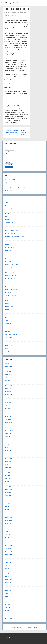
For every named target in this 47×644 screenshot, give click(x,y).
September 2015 (9, 526)
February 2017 (9, 484)
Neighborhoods (9, 281)
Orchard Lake (8, 292)
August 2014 (8, 563)
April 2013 (8, 607)
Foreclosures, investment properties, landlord (15, 236)
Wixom (7, 348)
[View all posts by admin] (7, 12)
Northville (7, 284)
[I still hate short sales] (21, 12)
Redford (7, 304)
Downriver (8, 225)
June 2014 (8, 568)
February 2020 (9, 394)
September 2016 (9, 495)
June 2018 (8, 439)
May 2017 (8, 476)
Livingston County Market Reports (13, 256)
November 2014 (9, 554)
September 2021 (9, 375)
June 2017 (8, 473)
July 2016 (7, 501)
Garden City (8, 242)
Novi (6, 287)
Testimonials (8, 323)
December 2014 (9, 551)
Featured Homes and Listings (12, 231)
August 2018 (8, 434)
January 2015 (8, 549)
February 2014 (9, 579)
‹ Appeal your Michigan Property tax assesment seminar (12, 132)
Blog (6, 205)
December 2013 (9, 585)
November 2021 (9, 369)
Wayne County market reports (12, 334)
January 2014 (8, 582)
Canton (7, 217)
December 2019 (9, 400)
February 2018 (9, 450)
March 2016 (8, 509)
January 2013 (8, 616)
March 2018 (8, 448)
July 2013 (7, 599)
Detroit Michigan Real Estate (11, 3)
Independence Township (11, 247)
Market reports (9, 262)
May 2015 (8, 537)
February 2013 (9, 613)
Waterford (8, 332)
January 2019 (8, 419)
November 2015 (9, 520)
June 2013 (8, 602)
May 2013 (8, 605)
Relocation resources (10, 306)
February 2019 (9, 417)
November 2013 (9, 588)
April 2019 (8, 411)
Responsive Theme (37, 637)
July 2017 (7, 470)
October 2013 (8, 591)
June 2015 (8, 535)
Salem (7, 315)
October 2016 (8, 492)
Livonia (7, 259)
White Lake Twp (9, 346)
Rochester (8, 309)
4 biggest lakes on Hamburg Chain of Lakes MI (15, 188)
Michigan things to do (10, 267)
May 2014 (8, 571)
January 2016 (8, 515)
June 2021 (8, 380)
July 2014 (7, 565)
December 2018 (9, 422)
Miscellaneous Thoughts (11, 276)
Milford (7, 270)
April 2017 (8, 478)
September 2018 (9, 431)
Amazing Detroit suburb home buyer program (15, 185)
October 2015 (8, 523)
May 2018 (8, 442)
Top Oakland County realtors (12, 182)
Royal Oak (8, 312)
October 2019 (8, 403)
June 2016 (8, 504)
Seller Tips (8, 318)
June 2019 (8, 405)
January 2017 (8, 487)
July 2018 (7, 436)
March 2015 (8, 543)
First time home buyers (10, 233)
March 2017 (8, 481)
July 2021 (7, 377)
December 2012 (9, 619)
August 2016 (8, 498)
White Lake (8, 343)
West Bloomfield (9, 337)
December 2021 (9, 366)
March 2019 (8, 414)
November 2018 (9, 425)
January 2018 (8, 453)
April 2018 (8, 445)
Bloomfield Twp (9, 208)
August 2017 (8, 467)
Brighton (7, 211)
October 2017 (8, 462)
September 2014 (9, 560)
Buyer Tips (8, 214)
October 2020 (8, 391)
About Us (7, 203)
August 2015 (8, 529)
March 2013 (8, 610)
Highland (7, 245)
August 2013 (8, 596)
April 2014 (8, 574)
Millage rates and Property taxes (12, 273)
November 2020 (9, 389)
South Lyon (8, 320)
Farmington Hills (9, 228)
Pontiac (7, 301)
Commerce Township (10, 222)
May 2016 (8, 506)
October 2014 (8, 557)
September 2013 (9, 593)
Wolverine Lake (9, 351)
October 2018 (8, 428)
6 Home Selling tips (10, 191)
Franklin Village (9, 239)
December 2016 (9, 490)
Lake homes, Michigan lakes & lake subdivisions (16, 253)
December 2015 (9, 518)
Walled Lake (8, 329)
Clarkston (7, 219)
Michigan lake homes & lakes (12, 264)
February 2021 (9, 386)
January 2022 (8, 363)
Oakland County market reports (12, 290)
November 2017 (9, 459)
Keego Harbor (8, 250)
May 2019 (8, 408)
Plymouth (7, 298)
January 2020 (8, 397)
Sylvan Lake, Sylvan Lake (11, 179)
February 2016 (9, 512)
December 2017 (9, 456)
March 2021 (8, 383)
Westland (7, 340)
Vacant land (8, 326)
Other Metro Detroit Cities (11, 295)
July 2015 (7, 532)
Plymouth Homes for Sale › (23, 132)
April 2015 (8, 540)
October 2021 (8, 372)
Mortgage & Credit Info (10, 278)
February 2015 (9, 546)
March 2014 (8, 577)
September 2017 (9, 464)
